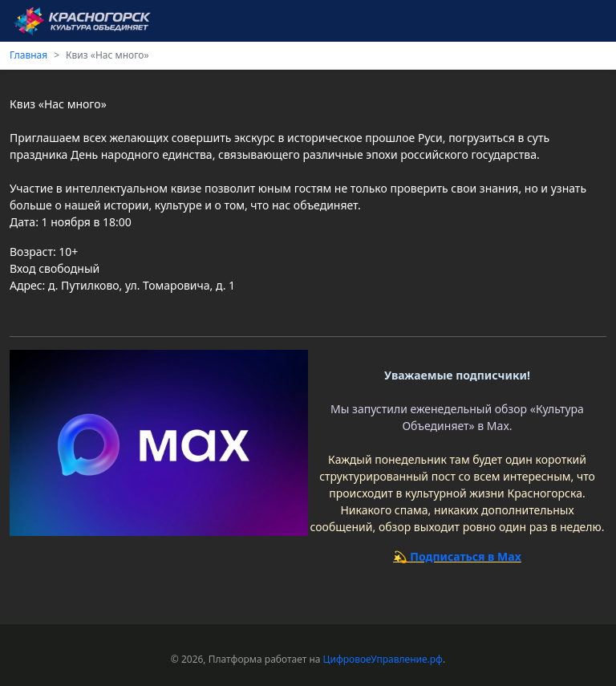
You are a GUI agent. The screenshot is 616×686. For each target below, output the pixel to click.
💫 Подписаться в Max (457, 556)
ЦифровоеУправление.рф (383, 659)
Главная (28, 55)
